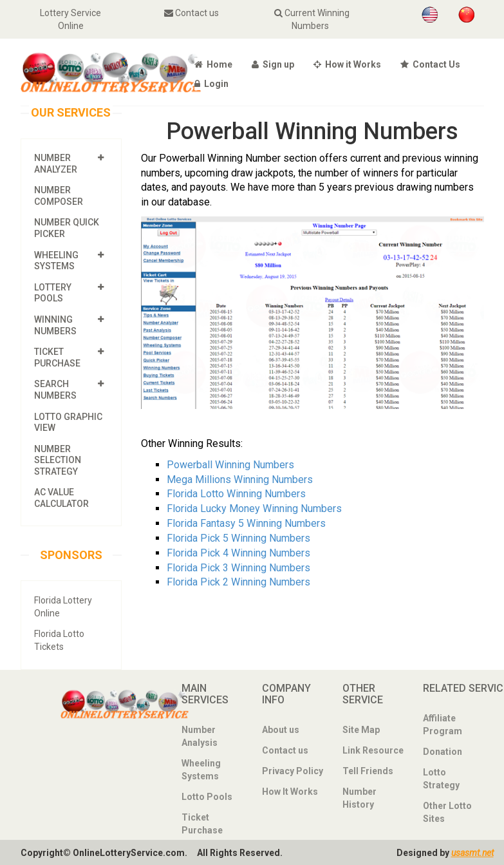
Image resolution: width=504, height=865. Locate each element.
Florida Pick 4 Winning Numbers (238, 553)
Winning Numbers (55, 325)
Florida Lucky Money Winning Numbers (254, 509)
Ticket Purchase (57, 357)
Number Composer (59, 196)
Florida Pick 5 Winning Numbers (238, 538)
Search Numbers (55, 390)
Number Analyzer (56, 164)
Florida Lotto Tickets (59, 640)
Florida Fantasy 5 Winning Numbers (246, 523)
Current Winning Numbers (313, 19)
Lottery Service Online (71, 19)
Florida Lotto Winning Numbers (236, 494)
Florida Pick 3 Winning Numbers (238, 567)
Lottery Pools (53, 293)
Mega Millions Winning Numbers (240, 479)
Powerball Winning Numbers (230, 464)
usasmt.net (472, 852)
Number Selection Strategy (58, 460)
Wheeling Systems (56, 260)
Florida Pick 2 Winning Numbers (238, 582)
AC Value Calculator (61, 498)
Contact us (191, 13)
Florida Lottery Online (63, 607)
